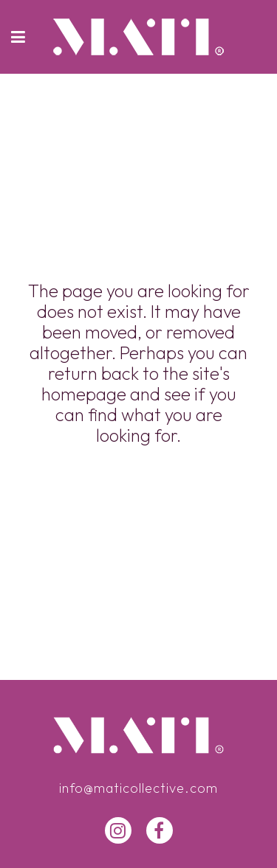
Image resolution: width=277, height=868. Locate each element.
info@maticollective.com (138, 788)
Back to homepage (138, 500)
